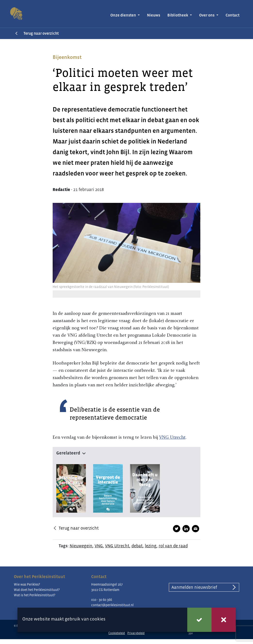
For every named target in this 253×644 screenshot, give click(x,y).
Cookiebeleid (117, 633)
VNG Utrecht (172, 437)
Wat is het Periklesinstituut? (35, 595)
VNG (99, 546)
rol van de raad (173, 546)
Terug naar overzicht (41, 33)
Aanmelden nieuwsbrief (194, 587)
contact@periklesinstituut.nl (112, 605)
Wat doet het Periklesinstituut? (37, 590)
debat (137, 546)
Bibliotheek (178, 15)
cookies (98, 619)
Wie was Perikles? (27, 584)
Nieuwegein (81, 546)
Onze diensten (124, 15)
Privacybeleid (136, 633)
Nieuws (154, 15)
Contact (233, 15)
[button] (127, 452)
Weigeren (224, 620)
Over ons (207, 15)
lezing (151, 546)
